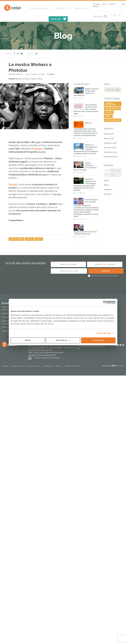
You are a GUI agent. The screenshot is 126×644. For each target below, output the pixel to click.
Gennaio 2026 (110, 141)
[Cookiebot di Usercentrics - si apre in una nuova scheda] (105, 302)
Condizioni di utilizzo (18, 359)
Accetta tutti (98, 340)
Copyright (5, 359)
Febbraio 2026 (110, 136)
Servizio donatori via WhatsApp (47, 351)
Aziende (112, 4)
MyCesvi (96, 6)
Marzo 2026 (109, 132)
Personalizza (63, 340)
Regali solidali (104, 297)
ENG (123, 4)
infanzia (29, 232)
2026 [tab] (107, 164)
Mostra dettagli (104, 333)
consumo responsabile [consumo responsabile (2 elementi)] (111, 97)
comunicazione (16, 232)
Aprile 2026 (109, 127)
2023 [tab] (113, 168)
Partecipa (65, 8)
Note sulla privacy (34, 359)
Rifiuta (28, 340)
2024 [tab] (118, 164)
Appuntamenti (16, 68)
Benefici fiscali (48, 359)
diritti (39, 232)
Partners (59, 359)
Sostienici (52, 8)
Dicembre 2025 (110, 145)
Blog (105, 4)
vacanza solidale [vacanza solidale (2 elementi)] (113, 114)
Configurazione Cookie (72, 359)
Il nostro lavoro (35, 8)
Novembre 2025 (111, 150)
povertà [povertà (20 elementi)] (109, 106)
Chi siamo (96, 4)
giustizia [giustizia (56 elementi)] (116, 102)
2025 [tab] (113, 164)
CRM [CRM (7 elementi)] (107, 102)
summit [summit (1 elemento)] (108, 110)
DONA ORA (80, 8)
